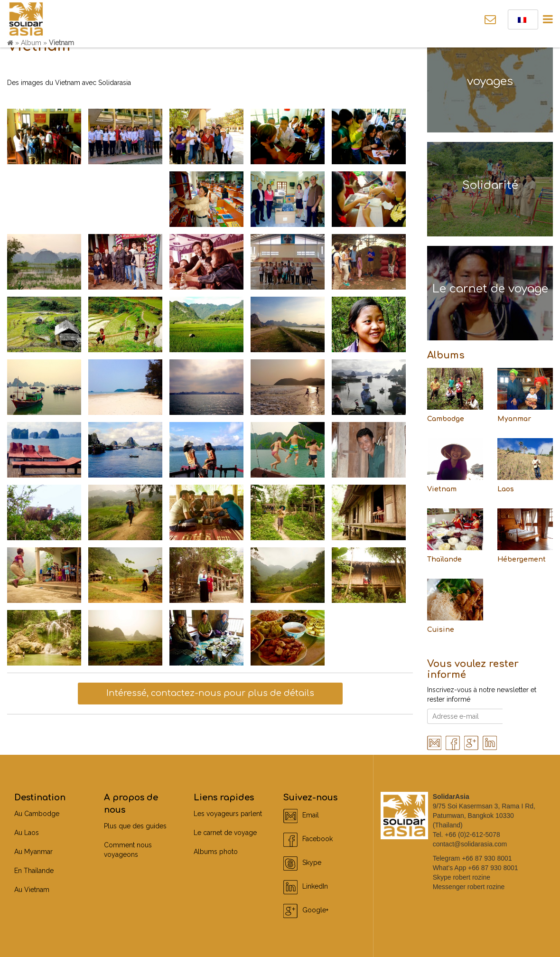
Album (31, 43)
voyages (490, 81)
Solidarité (490, 185)
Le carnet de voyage (490, 289)
